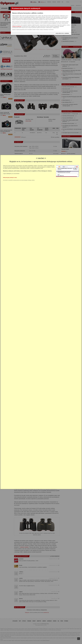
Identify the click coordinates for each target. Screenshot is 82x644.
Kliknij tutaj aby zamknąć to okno (10, 177)
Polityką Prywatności (17, 26)
